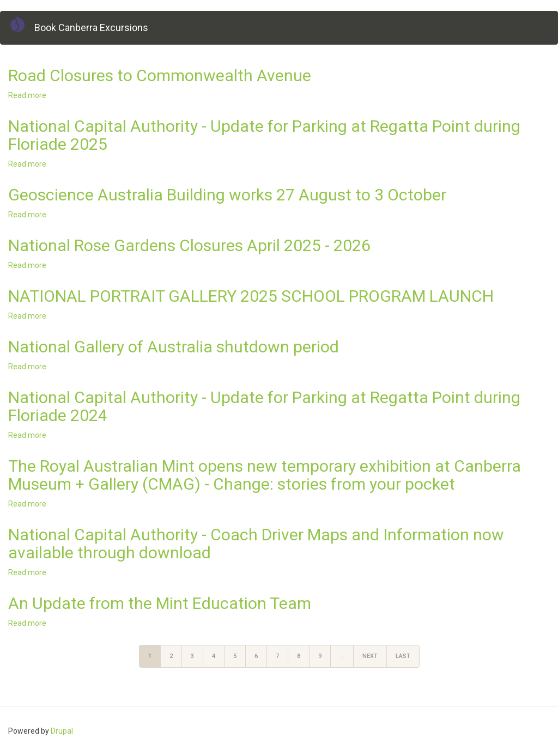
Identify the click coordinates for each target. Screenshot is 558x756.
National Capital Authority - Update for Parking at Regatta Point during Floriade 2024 (264, 406)
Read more (27, 95)
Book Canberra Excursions (91, 28)
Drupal (62, 731)
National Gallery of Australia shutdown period (174, 347)
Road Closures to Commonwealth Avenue (160, 75)
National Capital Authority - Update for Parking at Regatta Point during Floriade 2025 (264, 135)
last (403, 656)
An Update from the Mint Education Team (160, 603)
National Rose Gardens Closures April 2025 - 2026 (189, 245)
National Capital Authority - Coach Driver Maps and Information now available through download (256, 544)
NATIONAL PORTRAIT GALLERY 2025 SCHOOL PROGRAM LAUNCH (251, 296)
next (370, 656)
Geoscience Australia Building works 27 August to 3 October (227, 195)
